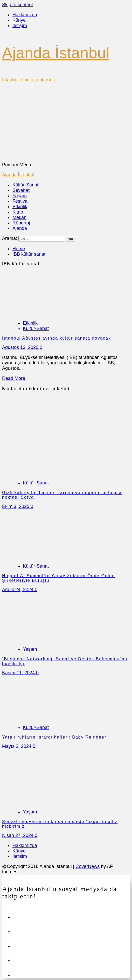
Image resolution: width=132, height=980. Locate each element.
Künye (19, 20)
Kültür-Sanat (25, 185)
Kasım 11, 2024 (19, 673)
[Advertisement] (66, 123)
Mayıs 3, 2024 (17, 746)
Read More (14, 378)
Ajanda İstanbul (56, 53)
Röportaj (21, 223)
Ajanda (20, 228)
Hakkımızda (25, 15)
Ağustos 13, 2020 (21, 347)
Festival (20, 201)
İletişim (20, 26)
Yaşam (20, 196)
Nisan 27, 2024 (18, 835)
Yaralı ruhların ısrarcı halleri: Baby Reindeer (54, 737)
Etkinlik (20, 207)
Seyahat (21, 190)
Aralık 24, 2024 (18, 590)
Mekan (19, 217)
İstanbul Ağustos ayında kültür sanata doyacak (57, 338)
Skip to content (18, 5)
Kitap (18, 212)
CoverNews (88, 866)
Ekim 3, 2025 (16, 506)
